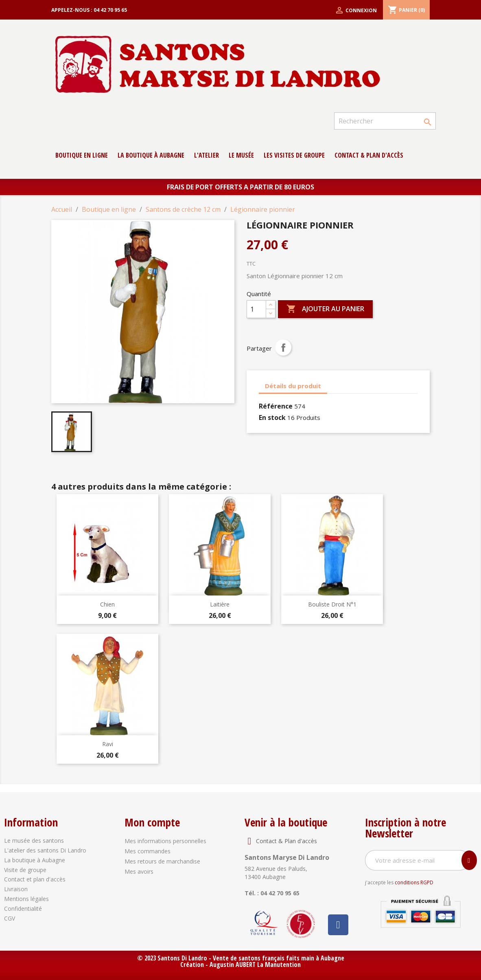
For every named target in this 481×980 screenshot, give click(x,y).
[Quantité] (256, 309)
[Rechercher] (385, 121)
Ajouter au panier (325, 309)
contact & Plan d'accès (369, 155)
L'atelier (207, 155)
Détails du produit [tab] (293, 386)
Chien (107, 604)
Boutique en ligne (82, 155)
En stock (272, 417)
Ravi (108, 744)
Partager (283, 347)
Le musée (241, 155)
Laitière (220, 604)
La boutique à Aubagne (151, 155)
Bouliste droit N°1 (332, 604)
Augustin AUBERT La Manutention (255, 965)
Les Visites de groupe (294, 155)
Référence (276, 406)
